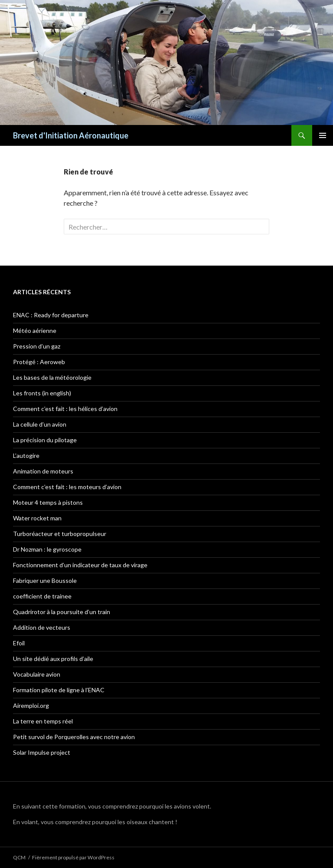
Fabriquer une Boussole (45, 580)
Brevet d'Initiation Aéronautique (71, 135)
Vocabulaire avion (37, 674)
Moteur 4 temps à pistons (48, 502)
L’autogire (26, 455)
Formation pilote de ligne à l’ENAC (59, 690)
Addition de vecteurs (42, 627)
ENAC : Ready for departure (51, 315)
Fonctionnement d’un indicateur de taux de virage (80, 565)
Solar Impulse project (42, 752)
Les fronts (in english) (42, 393)
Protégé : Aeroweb (39, 362)
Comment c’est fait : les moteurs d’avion (67, 487)
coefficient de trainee (42, 596)
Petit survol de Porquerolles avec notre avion (74, 737)
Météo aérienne (35, 330)
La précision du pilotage (45, 440)
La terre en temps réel (43, 721)
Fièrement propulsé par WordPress (73, 857)
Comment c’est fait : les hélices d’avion (65, 409)
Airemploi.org (31, 705)
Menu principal (323, 135)
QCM (19, 857)
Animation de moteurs (43, 471)
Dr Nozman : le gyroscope (47, 549)
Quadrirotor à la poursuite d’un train (62, 612)
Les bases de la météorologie (52, 377)
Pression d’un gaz (37, 346)
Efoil (19, 643)
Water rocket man (37, 518)
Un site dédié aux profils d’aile (53, 659)
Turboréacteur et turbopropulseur (60, 534)
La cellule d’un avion (40, 424)
